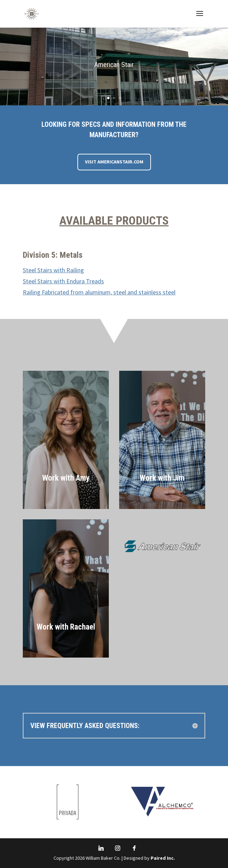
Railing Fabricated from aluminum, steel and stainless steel (99, 292)
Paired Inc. (163, 858)
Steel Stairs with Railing (53, 270)
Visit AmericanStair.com (114, 162)
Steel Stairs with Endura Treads (63, 281)
